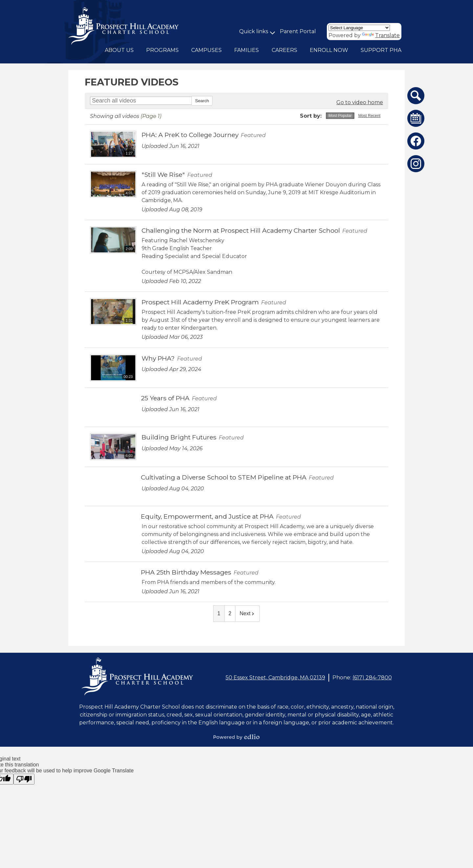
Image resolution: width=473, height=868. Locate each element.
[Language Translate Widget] (359, 28)
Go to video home (360, 102)
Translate (381, 35)
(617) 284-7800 (372, 678)
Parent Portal (298, 31)
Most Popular (340, 116)
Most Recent (369, 116)
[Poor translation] (24, 779)
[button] (119, 50)
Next (248, 613)
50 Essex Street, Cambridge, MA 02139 (275, 678)
